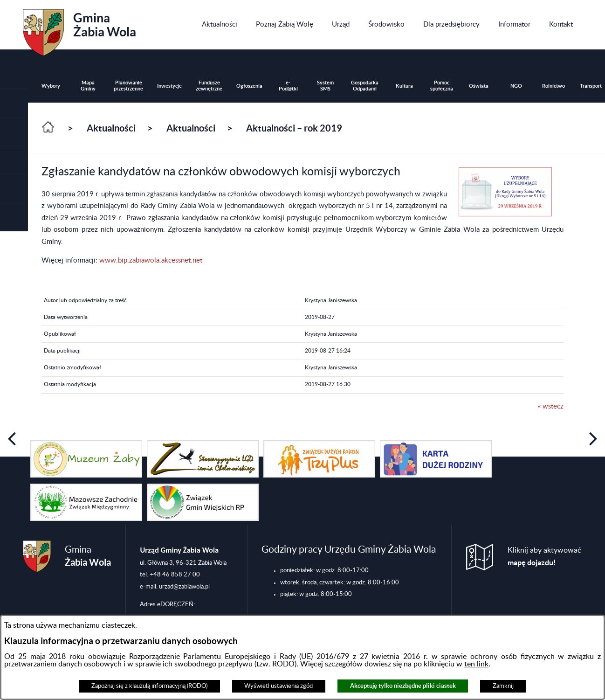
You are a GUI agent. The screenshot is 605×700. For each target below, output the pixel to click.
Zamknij (503, 686)
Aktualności (111, 128)
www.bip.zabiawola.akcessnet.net (151, 260)
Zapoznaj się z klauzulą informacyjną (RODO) (149, 686)
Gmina (79, 29)
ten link (476, 664)
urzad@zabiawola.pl (184, 587)
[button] (14, 132)
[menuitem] (220, 25)
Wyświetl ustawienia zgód (278, 686)
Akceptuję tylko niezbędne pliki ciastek (403, 686)
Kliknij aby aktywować (544, 557)
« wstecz (551, 406)
